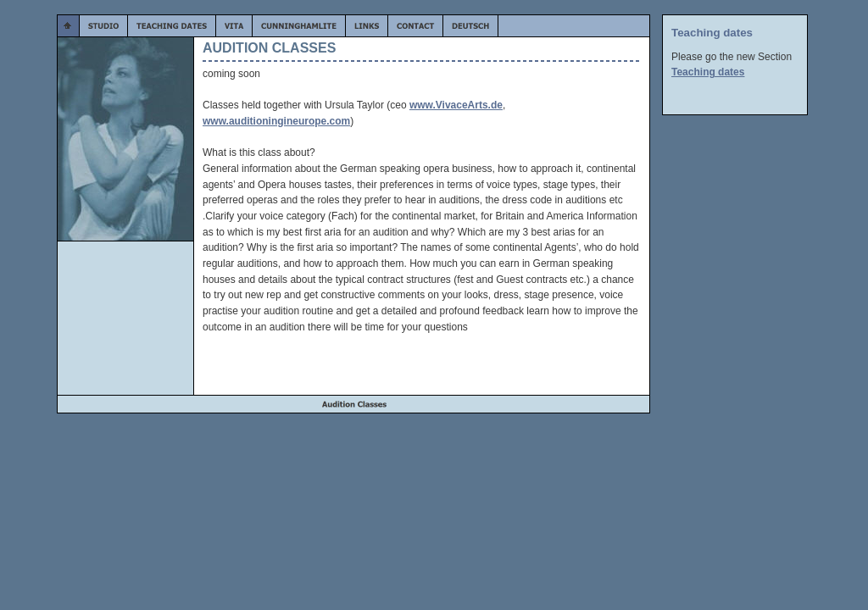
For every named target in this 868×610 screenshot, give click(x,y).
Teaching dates (708, 72)
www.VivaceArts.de (456, 105)
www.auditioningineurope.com (276, 121)
